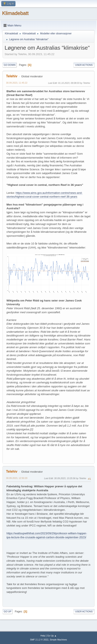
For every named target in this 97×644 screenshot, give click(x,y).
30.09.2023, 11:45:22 (17, 83)
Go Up (8, 612)
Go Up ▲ (52, 636)
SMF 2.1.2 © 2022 (39, 640)
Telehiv (12, 76)
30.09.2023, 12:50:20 (17, 478)
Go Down (10, 65)
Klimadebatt (15, 13)
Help (43, 636)
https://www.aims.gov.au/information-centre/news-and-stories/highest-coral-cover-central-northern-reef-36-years (45, 195)
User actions (84, 65)
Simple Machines (58, 640)
